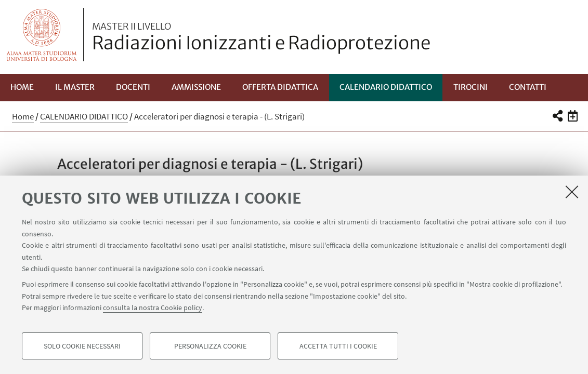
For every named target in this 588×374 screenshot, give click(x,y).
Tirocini (471, 87)
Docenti (133, 87)
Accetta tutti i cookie (338, 346)
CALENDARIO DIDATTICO (386, 87)
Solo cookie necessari (82, 346)
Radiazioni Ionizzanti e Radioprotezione (261, 38)
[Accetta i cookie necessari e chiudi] (572, 192)
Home (22, 87)
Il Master (75, 87)
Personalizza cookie (210, 346)
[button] (557, 116)
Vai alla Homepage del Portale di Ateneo (42, 35)
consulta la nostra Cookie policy (153, 308)
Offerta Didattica (280, 87)
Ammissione (196, 87)
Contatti (528, 87)
